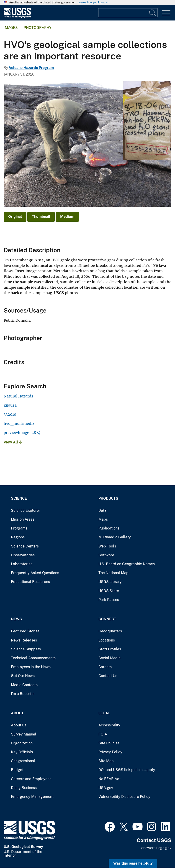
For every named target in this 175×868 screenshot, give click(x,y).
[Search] (153, 13)
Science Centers (25, 546)
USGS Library (110, 582)
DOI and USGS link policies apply (127, 770)
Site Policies (109, 743)
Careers (105, 667)
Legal (104, 713)
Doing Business (24, 788)
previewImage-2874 (22, 433)
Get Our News (23, 676)
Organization (22, 743)
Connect (107, 619)
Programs (19, 528)
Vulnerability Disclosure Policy (124, 797)
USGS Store (109, 591)
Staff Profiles (110, 649)
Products (108, 498)
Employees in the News (31, 667)
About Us (19, 725)
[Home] (17, 17)
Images (11, 28)
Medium (67, 217)
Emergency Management (32, 797)
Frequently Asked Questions (35, 573)
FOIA (103, 734)
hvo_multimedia (19, 423)
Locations (107, 640)
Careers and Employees (31, 779)
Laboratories (22, 564)
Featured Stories (25, 631)
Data (102, 510)
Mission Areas (23, 519)
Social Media (109, 658)
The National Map (113, 573)
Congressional (23, 761)
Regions (18, 537)
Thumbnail (41, 217)
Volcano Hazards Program (31, 68)
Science (19, 498)
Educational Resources (30, 582)
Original (15, 217)
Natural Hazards (18, 396)
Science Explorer (26, 510)
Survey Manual (24, 734)
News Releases (24, 640)
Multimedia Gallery (115, 537)
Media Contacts (24, 685)
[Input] (128, 13)
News (16, 619)
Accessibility (109, 725)
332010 (10, 414)
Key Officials (22, 752)
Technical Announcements (33, 658)
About (17, 713)
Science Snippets (26, 649)
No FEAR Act (109, 779)
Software (106, 555)
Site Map (106, 761)
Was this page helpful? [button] (133, 863)
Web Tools (107, 546)
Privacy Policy (110, 752)
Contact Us (108, 676)
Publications (109, 528)
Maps (103, 519)
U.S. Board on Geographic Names (127, 564)
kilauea (10, 405)
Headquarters (110, 631)
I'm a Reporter (23, 694)
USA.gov (106, 788)
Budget (17, 770)
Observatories (23, 555)
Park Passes (109, 600)
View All (13, 442)
